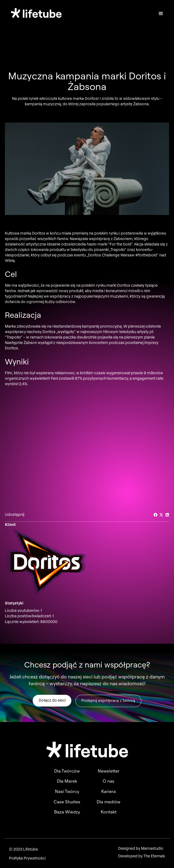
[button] (161, 14)
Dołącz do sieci (52, 702)
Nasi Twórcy (67, 791)
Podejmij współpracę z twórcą (108, 702)
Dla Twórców (67, 771)
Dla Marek (67, 781)
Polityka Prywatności (27, 858)
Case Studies (67, 802)
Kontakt (109, 812)
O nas (109, 781)
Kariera (109, 791)
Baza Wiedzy (67, 812)
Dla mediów (109, 802)
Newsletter (109, 771)
